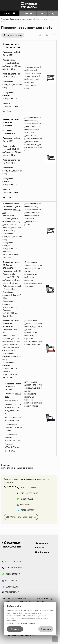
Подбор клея (42, 552)
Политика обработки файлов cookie (21, 623)
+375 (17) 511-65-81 (27, 488)
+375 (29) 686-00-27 (28, 493)
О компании (42, 543)
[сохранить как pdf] (54, 35)
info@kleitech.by (11, 592)
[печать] (47, 35)
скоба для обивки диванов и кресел (17, 468)
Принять (15, 629)
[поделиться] (40, 35)
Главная (4, 19)
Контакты (40, 548)
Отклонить (46, 629)
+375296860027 (26, 499)
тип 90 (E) (17, 271)
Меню (28, 13)
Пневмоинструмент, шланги (21, 19)
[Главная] (29, 7)
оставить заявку (15, 35)
